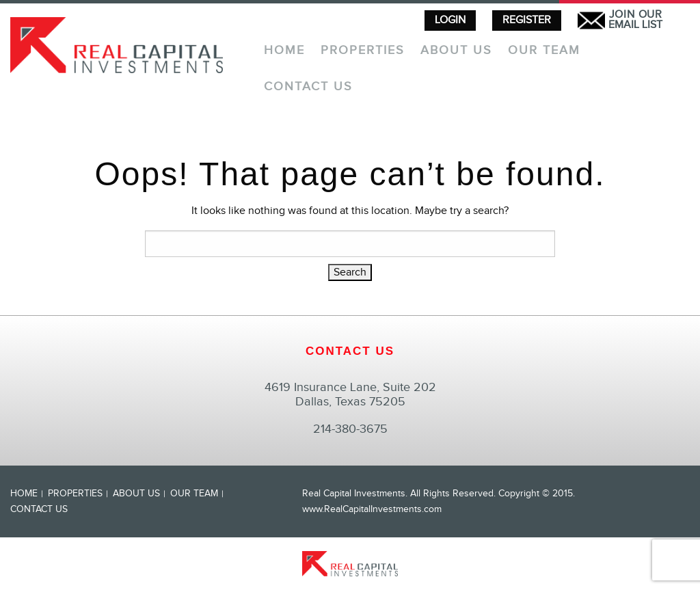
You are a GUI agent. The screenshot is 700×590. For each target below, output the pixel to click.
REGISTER (527, 20)
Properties (363, 51)
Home (284, 51)
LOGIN (450, 20)
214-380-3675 (350, 429)
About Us (456, 51)
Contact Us (308, 87)
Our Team (544, 51)
